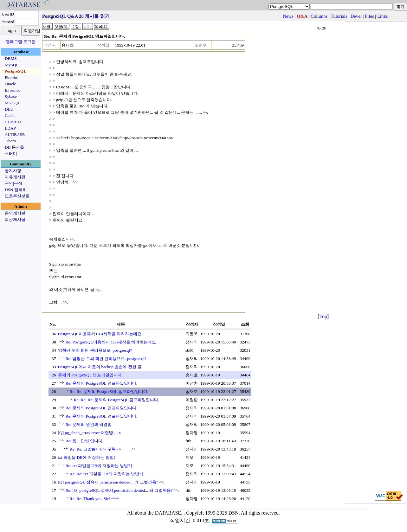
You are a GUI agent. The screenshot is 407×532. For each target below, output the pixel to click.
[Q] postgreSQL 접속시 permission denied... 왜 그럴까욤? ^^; (111, 482)
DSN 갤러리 (16, 190)
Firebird (12, 77)
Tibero (10, 141)
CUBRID (13, 122)
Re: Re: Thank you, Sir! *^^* (95, 499)
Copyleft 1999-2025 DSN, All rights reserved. (233, 513)
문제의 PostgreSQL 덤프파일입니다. (90, 375)
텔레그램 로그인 (21, 42)
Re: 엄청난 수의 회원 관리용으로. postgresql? (106, 359)
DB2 (9, 109)
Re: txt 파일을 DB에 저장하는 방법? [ (99, 466)
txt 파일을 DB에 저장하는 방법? (87, 457)
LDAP (10, 128)
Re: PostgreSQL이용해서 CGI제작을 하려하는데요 (111, 342)
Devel (356, 16)
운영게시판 (15, 213)
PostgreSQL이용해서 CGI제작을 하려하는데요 (100, 334)
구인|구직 (13, 183)
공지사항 (13, 171)
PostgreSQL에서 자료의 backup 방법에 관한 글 (100, 367)
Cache (10, 115)
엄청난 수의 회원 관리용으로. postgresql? (95, 350)
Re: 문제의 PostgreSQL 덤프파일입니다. (102, 383)
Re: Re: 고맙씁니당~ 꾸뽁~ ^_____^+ (103, 449)
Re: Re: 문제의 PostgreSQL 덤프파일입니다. (109, 391)
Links (382, 16)
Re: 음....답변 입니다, (85, 441)
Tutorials (339, 16)
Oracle (10, 84)
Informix (12, 90)
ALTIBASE (15, 135)
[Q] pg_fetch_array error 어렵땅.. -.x (90, 433)
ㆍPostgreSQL (13, 71)
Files (369, 16)
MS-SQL (13, 103)
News (288, 16)
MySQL (12, 65)
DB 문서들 (14, 147)
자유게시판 (15, 177)
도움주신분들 (17, 196)
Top (323, 316)
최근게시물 (15, 219)
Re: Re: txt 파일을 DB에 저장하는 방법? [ (107, 474)
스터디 (11, 154)
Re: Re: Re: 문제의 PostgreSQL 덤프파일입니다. (117, 400)
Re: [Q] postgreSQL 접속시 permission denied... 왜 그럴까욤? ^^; (122, 490)
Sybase (11, 96)
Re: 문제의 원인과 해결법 (89, 424)
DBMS (11, 58)
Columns (319, 16)
